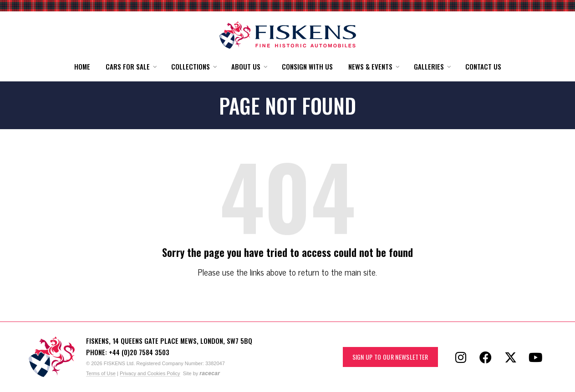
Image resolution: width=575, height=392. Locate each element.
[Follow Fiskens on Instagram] (461, 357)
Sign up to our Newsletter (390, 357)
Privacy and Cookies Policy (150, 373)
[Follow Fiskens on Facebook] (486, 357)
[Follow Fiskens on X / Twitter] (511, 357)
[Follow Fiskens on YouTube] (536, 357)
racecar (210, 373)
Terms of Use (101, 373)
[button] (131, 67)
